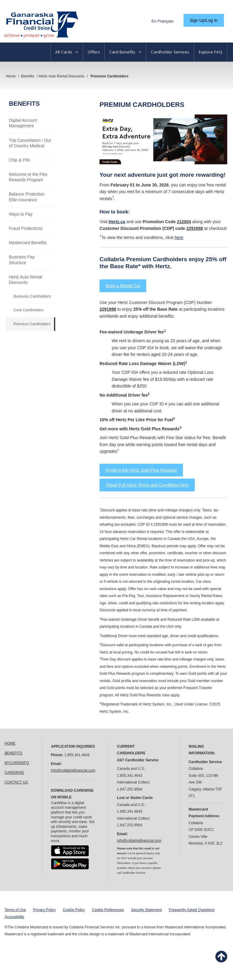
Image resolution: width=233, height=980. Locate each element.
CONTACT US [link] (16, 782)
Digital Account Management (23, 123)
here (179, 237)
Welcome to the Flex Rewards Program (28, 177)
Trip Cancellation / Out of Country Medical (30, 143)
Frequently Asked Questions (192, 910)
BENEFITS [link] (14, 753)
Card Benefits (125, 52)
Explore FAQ (211, 52)
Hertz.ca (117, 222)
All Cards (67, 52)
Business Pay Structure (22, 260)
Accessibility (14, 917)
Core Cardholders (28, 310)
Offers (94, 52)
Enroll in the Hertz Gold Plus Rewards (141, 470)
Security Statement (146, 910)
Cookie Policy (74, 910)
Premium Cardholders (32, 324)
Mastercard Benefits (28, 243)
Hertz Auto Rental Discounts (25, 280)
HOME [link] (10, 743)
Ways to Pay (21, 214)
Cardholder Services (170, 52)
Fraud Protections (26, 228)
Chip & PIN (19, 160)
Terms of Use (15, 910)
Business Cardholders (32, 296)
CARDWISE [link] (14, 773)
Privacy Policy (44, 910)
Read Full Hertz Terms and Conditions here (147, 485)
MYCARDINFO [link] (17, 763)
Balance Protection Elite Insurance (27, 197)
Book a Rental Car (123, 286)
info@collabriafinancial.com (73, 770)
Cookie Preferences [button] (108, 910)
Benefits (24, 103)
